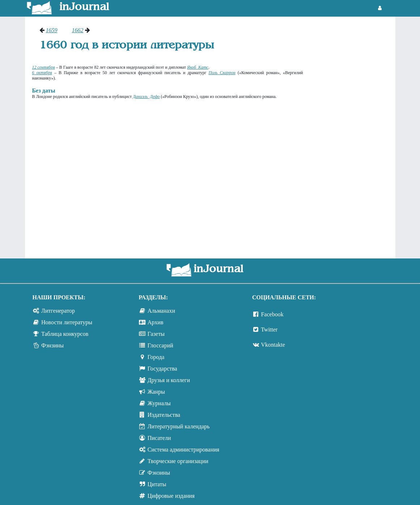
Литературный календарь (179, 426)
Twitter (269, 329)
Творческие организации (178, 461)
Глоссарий (160, 345)
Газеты (156, 334)
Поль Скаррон (222, 73)
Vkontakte (273, 345)
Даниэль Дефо (146, 97)
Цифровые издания (171, 496)
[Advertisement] (353, 136)
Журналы (159, 403)
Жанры (156, 392)
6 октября (42, 73)
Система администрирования (183, 450)
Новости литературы (67, 322)
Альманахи (161, 311)
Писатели (159, 438)
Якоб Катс (198, 67)
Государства (162, 369)
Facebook (272, 314)
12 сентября (44, 67)
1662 (78, 30)
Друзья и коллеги (169, 380)
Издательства (164, 415)
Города (156, 357)
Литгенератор (58, 311)
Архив (156, 322)
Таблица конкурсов (65, 334)
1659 (52, 30)
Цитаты (157, 484)
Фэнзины (52, 345)
